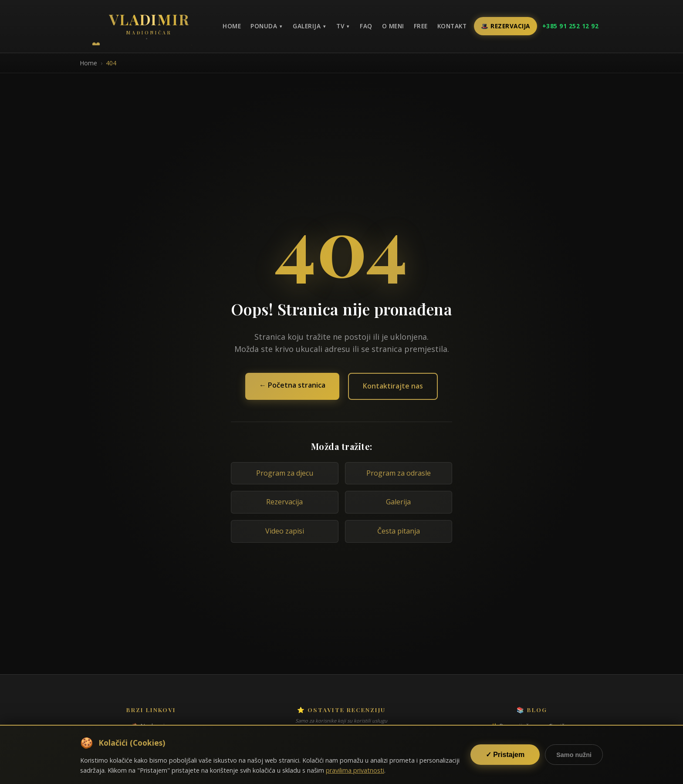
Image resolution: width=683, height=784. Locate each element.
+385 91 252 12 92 (571, 26)
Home (232, 26)
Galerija (398, 502)
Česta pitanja (399, 531)
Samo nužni (574, 755)
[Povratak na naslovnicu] (149, 25)
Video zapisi (285, 531)
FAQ (366, 26)
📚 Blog (532, 710)
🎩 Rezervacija (505, 26)
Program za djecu (285, 473)
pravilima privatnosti (355, 770)
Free (421, 26)
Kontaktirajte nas (393, 386)
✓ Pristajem (505, 755)
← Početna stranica (292, 385)
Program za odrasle (399, 473)
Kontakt (452, 26)
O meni (393, 26)
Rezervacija (284, 502)
